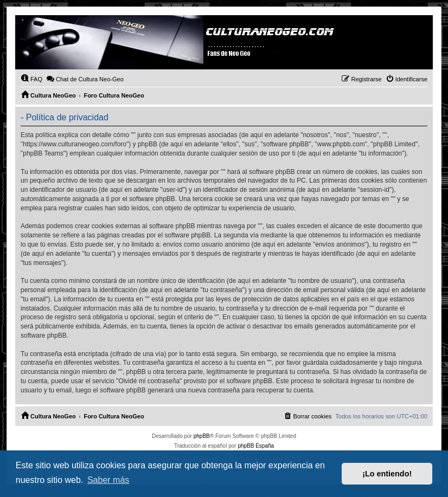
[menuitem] (31, 79)
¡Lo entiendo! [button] (387, 474)
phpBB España (256, 446)
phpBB (202, 436)
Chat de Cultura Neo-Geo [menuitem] (85, 79)
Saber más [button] (108, 480)
